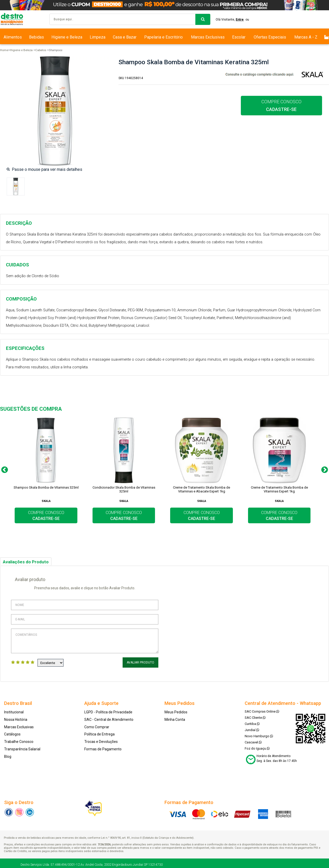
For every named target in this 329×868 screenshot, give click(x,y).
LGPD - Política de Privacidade (108, 712)
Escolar (239, 37)
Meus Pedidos (176, 712)
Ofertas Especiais (270, 37)
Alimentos (13, 37)
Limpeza (98, 37)
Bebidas (36, 37)
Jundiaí (252, 730)
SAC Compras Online (262, 711)
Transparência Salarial (22, 749)
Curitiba (252, 724)
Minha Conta (175, 720)
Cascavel (253, 742)
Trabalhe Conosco (19, 742)
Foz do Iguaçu (257, 748)
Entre (240, 20)
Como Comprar (97, 727)
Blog (8, 757)
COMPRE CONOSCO (281, 106)
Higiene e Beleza (67, 37)
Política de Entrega (99, 734)
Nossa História (16, 720)
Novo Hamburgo (259, 736)
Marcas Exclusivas (208, 37)
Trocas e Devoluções (101, 742)
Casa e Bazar (125, 37)
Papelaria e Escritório (163, 37)
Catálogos (12, 734)
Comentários (85, 641)
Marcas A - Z (306, 37)
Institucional (14, 712)
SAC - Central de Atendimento (109, 720)
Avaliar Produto (140, 662)
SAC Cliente (255, 718)
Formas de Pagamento (103, 749)
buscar (203, 19)
